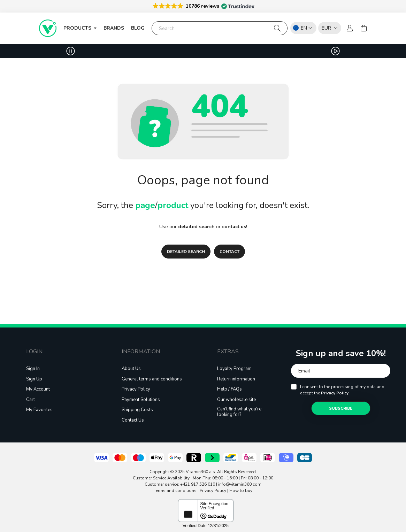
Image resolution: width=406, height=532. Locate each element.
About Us (131, 369)
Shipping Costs (137, 410)
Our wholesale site (236, 400)
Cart (30, 400)
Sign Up (34, 379)
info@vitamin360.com (240, 484)
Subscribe (341, 408)
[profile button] (350, 28)
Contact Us (133, 421)
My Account (38, 390)
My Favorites (39, 410)
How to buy (241, 491)
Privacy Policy (136, 390)
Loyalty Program (234, 369)
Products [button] (78, 28)
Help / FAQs (229, 390)
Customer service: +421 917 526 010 (180, 484)
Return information (236, 379)
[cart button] (364, 28)
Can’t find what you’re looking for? (239, 412)
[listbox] (328, 28)
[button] (203, 6)
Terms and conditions (175, 491)
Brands (114, 28)
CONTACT (229, 252)
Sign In (33, 369)
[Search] (219, 28)
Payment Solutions (141, 400)
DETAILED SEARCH (186, 252)
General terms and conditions (152, 379)
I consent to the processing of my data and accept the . (342, 390)
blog (138, 28)
